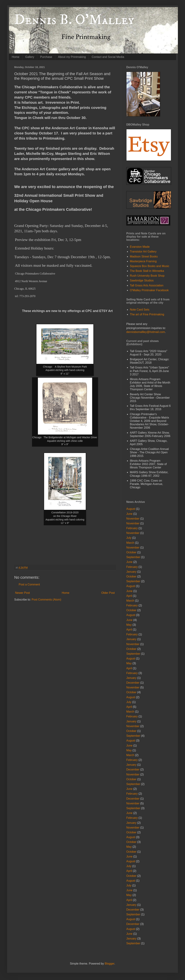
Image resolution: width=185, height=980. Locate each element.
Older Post (108, 593)
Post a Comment (29, 584)
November (133, 519)
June (129, 514)
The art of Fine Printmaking (147, 314)
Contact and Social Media (108, 57)
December (133, 683)
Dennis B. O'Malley (74, 20)
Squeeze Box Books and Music (150, 266)
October (131, 552)
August (131, 509)
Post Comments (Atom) (46, 600)
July (129, 538)
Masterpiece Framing (143, 261)
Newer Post (23, 593)
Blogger (109, 964)
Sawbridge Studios (142, 280)
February (132, 528)
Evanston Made (140, 247)
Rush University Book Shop (147, 276)
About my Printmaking (72, 57)
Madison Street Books (144, 256)
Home (16, 57)
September (133, 557)
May (129, 625)
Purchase (46, 57)
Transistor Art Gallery (143, 252)
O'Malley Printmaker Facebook (149, 290)
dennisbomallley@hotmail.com (146, 332)
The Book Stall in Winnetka (147, 271)
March (130, 543)
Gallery (30, 57)
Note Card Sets (140, 310)
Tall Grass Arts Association (147, 285)
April (129, 596)
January (131, 572)
